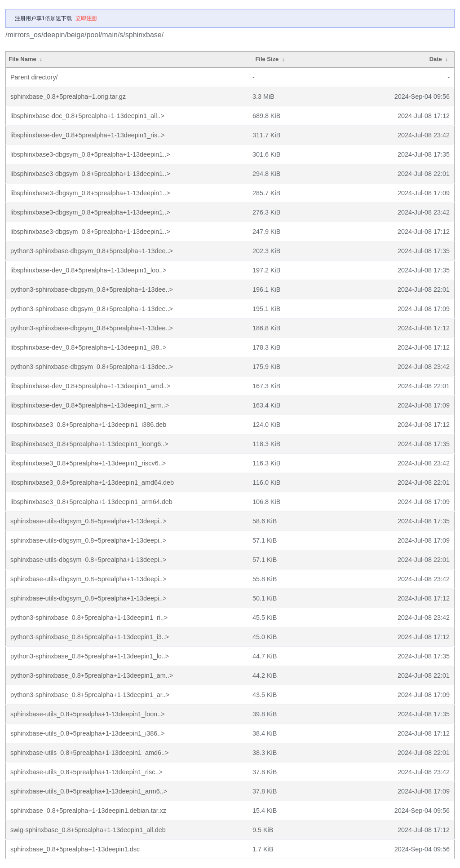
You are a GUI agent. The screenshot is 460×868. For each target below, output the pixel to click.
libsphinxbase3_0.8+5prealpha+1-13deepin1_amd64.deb (92, 482)
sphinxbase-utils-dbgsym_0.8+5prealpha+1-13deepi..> (88, 521)
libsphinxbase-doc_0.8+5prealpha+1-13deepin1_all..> (87, 116)
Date (436, 59)
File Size (267, 59)
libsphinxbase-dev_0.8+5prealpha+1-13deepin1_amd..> (90, 386)
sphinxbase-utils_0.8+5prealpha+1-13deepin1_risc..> (86, 772)
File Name (22, 59)
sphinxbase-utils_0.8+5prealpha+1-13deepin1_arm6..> (89, 791)
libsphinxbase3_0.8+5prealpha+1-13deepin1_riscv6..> (88, 463)
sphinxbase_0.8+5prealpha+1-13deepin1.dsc (75, 849)
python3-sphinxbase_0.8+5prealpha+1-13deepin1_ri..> (89, 618)
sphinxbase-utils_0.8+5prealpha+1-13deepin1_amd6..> (89, 753)
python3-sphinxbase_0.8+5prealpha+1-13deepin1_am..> (92, 675)
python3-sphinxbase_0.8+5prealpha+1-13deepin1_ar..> (90, 695)
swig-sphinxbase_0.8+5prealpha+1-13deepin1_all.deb (88, 830)
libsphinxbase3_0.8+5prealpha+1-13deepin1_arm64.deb (91, 502)
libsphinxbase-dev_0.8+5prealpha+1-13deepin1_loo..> (88, 270)
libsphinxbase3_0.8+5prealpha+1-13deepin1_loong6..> (89, 444)
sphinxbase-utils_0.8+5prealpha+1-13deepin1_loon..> (88, 714)
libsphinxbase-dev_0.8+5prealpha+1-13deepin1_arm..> (90, 405)
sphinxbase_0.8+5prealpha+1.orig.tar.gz (68, 96)
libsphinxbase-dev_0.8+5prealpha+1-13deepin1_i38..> (88, 347)
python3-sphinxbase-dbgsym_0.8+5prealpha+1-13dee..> (92, 251)
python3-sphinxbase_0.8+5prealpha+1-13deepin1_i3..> (90, 637)
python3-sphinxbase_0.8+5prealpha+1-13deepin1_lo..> (90, 656)
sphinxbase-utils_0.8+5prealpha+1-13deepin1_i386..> (88, 733)
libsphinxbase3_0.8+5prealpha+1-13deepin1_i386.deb (88, 425)
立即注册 (86, 18)
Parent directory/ (34, 77)
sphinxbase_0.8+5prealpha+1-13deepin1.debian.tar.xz (88, 811)
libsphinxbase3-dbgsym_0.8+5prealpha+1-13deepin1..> (90, 154)
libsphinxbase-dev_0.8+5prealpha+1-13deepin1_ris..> (88, 135)
